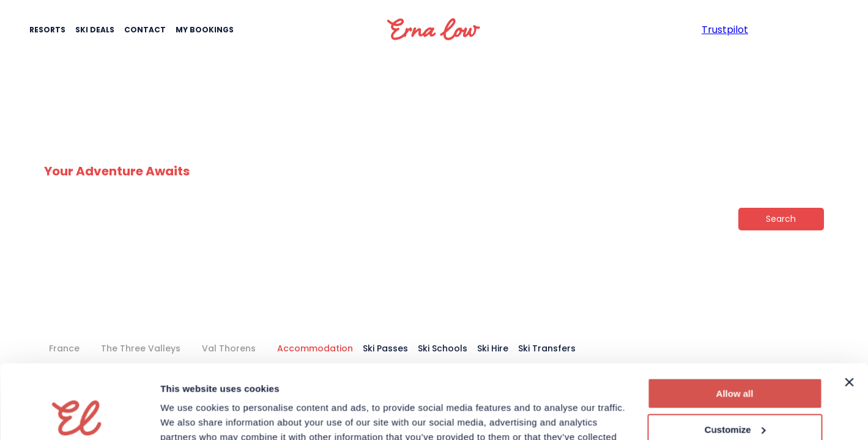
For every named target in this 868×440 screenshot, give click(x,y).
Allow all (735, 324)
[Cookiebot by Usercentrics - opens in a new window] (79, 416)
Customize (735, 360)
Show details (189, 416)
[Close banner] (849, 313)
